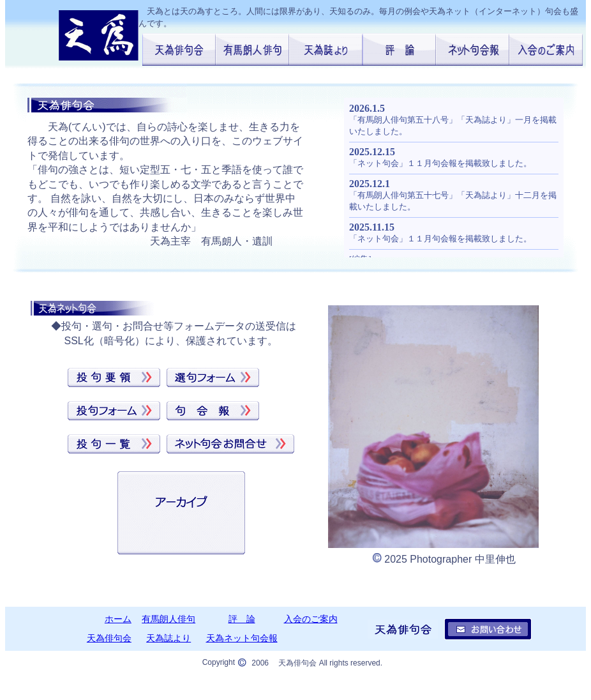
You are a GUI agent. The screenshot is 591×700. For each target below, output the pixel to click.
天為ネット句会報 (242, 638)
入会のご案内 (311, 619)
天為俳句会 (109, 638)
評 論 (242, 619)
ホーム (118, 619)
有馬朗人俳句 (168, 619)
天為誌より (168, 638)
